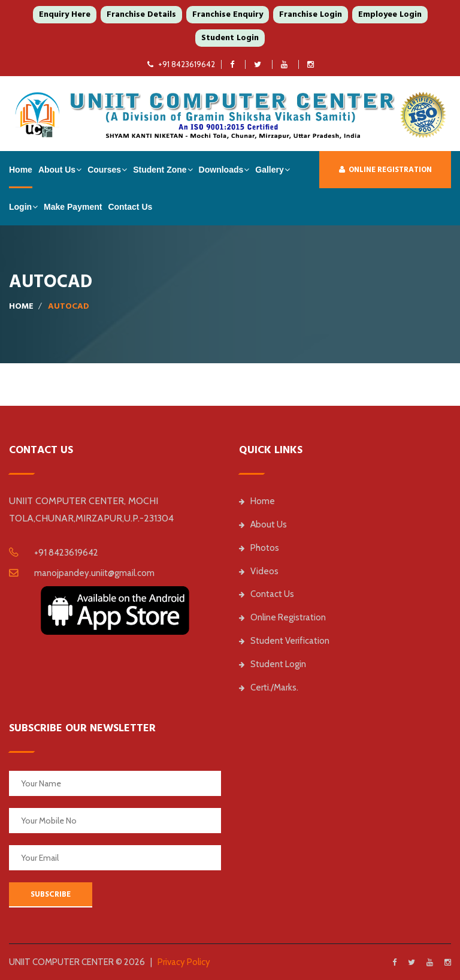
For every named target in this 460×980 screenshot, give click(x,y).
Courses (104, 170)
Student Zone (160, 170)
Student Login (230, 38)
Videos (259, 571)
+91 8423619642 (181, 64)
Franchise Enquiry (228, 14)
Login (20, 207)
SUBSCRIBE (51, 894)
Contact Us (130, 207)
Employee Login (390, 14)
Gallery (269, 170)
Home (21, 170)
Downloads (221, 170)
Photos (259, 548)
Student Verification (284, 641)
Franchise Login (311, 14)
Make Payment (73, 207)
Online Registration (385, 170)
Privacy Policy (184, 962)
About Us (57, 170)
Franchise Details (141, 14)
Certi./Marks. (269, 687)
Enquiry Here (65, 14)
